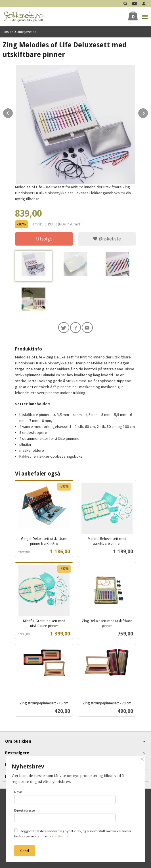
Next (148, 112)
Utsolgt (44, 239)
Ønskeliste (107, 239)
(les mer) (64, 836)
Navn (65, 797)
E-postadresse (65, 815)
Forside (8, 32)
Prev (13, 112)
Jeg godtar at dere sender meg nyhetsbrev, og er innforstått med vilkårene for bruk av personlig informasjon (73, 833)
